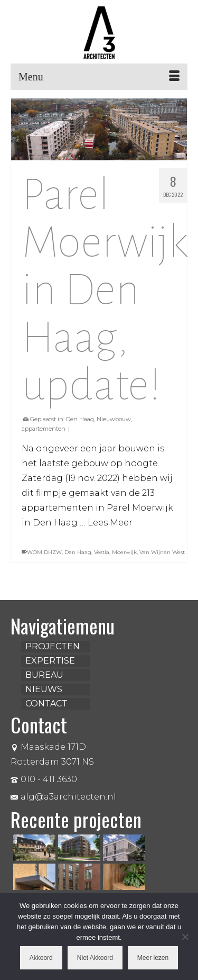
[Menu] (99, 77)
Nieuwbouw (114, 419)
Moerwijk (124, 552)
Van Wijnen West (162, 552)
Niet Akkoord (95, 958)
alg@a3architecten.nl (63, 797)
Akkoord (41, 958)
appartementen (44, 429)
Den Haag (80, 419)
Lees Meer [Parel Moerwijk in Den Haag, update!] (110, 523)
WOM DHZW (44, 552)
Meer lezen (153, 958)
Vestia (102, 552)
